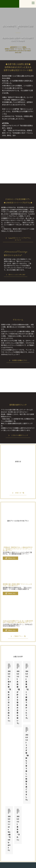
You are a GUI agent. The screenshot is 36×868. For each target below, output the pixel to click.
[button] (18, 239)
